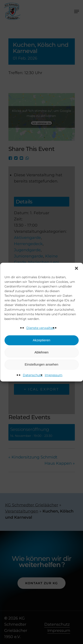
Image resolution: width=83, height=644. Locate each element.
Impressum (54, 375)
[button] (76, 268)
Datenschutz (33, 375)
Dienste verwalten (40, 328)
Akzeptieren (41, 340)
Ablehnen (41, 352)
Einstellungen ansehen (42, 364)
